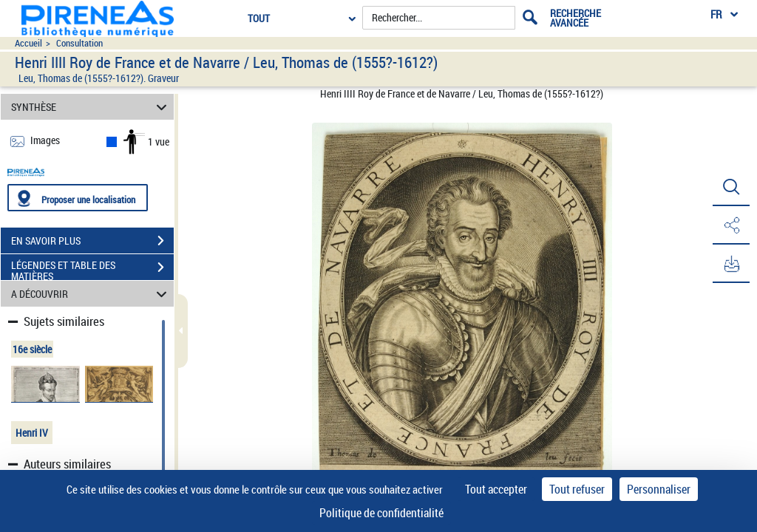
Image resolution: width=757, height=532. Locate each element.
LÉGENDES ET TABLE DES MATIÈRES (92, 269)
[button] (731, 187)
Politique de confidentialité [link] (381, 513)
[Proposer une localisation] (78, 198)
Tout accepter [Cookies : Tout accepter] (496, 489)
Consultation (79, 43)
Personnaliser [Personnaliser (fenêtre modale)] (659, 489)
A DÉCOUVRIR (91, 294)
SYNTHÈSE (91, 107)
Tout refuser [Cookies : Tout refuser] (577, 489)
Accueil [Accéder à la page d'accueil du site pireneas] (28, 43)
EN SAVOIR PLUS (92, 241)
